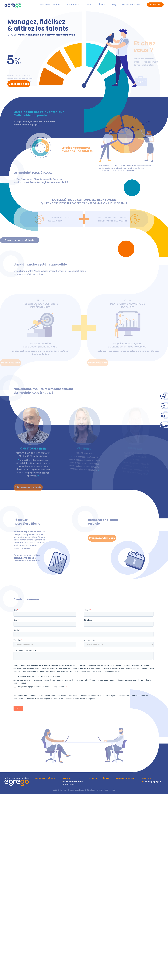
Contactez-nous (19, 84)
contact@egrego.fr (152, 782)
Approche (72, 5)
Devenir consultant (131, 5)
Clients (89, 5)
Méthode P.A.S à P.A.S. (50, 5)
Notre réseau (69, 784)
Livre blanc (155, 4)
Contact (147, 779)
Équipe (102, 5)
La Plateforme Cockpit (73, 782)
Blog (114, 5)
